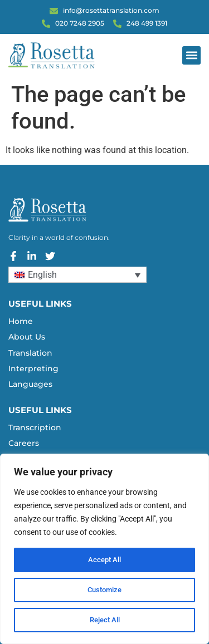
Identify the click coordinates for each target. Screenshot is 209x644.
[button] (191, 55)
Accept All (105, 560)
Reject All (104, 620)
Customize (105, 590)
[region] (104, 549)
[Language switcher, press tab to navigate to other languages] (77, 275)
